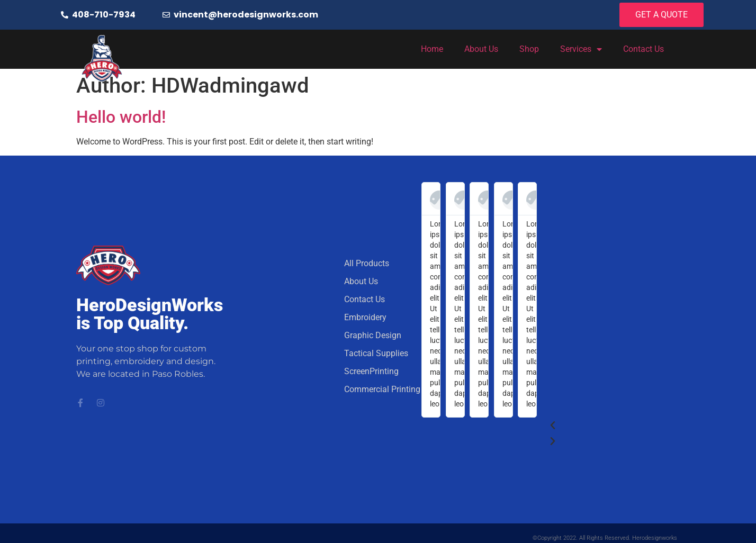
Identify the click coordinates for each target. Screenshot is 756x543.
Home (432, 49)
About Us (481, 49)
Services (581, 49)
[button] (608, 426)
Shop (529, 49)
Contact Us (643, 49)
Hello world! (121, 117)
